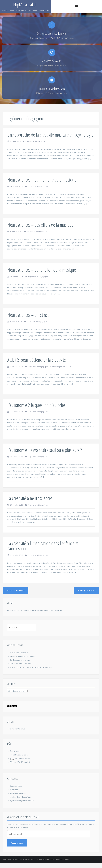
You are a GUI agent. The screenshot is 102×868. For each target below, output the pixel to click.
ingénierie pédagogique (35, 146)
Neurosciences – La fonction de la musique (42, 275)
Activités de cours (18, 798)
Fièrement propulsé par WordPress (19, 864)
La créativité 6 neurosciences (30, 503)
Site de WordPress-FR (20, 767)
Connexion (15, 756)
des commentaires (20, 763)
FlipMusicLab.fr (25, 5)
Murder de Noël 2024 (19, 658)
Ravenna (47, 864)
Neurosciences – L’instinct (28, 320)
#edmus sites (16, 791)
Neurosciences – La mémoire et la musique (42, 185)
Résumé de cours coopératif (23, 661)
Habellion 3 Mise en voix (21, 669)
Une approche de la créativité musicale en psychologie (50, 140)
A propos (14, 795)
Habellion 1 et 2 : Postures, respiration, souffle (31, 672)
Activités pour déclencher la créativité (37, 365)
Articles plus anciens (16, 595)
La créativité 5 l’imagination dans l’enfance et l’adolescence (43, 551)
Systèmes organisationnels (60, 372)
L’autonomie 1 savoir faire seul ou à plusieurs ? (45, 455)
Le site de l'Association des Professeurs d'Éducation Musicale (35, 615)
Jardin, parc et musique (20, 665)
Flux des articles (19, 760)
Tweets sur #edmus (16, 734)
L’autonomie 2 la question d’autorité (36, 410)
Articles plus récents (86, 595)
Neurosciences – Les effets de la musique (40, 230)
